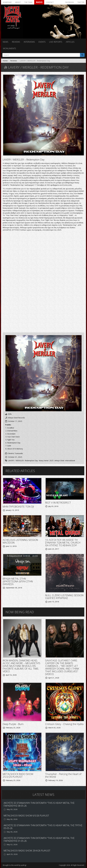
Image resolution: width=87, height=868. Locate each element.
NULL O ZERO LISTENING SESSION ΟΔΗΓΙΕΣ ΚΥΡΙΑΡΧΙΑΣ (64, 597)
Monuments (9, 48)
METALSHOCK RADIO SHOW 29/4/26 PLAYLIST (27, 851)
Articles (70, 42)
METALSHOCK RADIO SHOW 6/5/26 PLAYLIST (26, 816)
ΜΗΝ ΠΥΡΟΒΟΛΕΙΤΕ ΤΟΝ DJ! (18, 506)
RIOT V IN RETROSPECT (58, 503)
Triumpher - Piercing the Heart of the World (63, 775)
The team (28, 2)
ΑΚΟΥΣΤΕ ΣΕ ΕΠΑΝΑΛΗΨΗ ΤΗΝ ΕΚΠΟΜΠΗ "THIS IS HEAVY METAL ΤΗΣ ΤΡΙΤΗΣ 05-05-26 (43, 827)
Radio (39, 2)
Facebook (69, 2)
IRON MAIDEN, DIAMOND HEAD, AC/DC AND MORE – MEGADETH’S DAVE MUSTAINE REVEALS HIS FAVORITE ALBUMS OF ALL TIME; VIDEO (21, 666)
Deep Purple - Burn (13, 724)
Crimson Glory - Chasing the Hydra (64, 724)
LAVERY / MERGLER (16, 460)
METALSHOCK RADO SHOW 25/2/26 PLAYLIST (18, 775)
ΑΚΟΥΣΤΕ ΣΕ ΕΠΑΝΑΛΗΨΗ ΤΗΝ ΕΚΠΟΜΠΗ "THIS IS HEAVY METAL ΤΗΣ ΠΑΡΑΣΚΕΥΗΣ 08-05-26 (39, 804)
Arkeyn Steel (59, 460)
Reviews (16, 42)
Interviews (29, 42)
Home (5, 61)
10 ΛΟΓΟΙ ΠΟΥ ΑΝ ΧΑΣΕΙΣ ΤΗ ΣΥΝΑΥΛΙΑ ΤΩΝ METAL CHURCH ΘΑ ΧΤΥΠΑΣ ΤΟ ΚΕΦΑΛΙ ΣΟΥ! (63, 543)
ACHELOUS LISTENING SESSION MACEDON (20, 541)
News (5, 42)
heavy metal (44, 460)
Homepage (7, 2)
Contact (50, 2)
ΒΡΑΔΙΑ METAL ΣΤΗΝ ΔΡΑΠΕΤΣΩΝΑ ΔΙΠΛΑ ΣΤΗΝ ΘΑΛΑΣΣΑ (18, 581)
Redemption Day (31, 460)
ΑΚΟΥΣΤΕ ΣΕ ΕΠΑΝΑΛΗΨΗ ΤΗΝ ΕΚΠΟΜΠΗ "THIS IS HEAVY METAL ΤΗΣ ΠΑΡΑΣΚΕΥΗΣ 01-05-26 (39, 839)
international (70, 460)
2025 (51, 460)
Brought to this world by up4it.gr (15, 865)
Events (42, 42)
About (18, 2)
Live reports (56, 42)
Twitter (81, 2)
